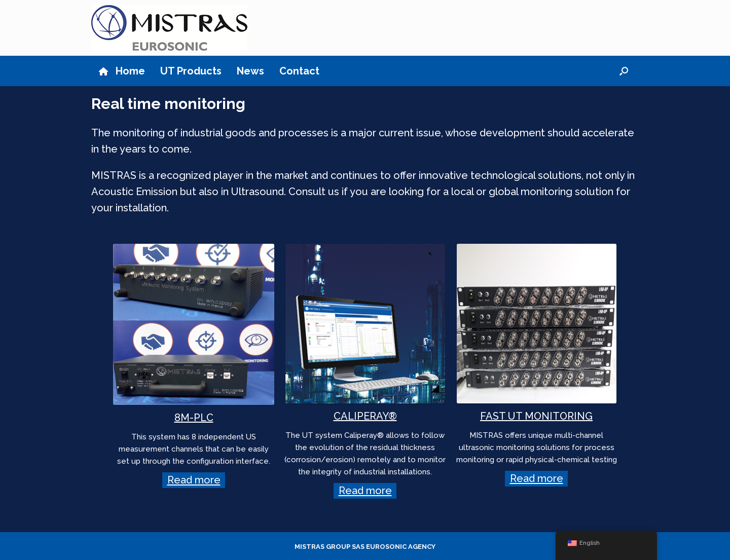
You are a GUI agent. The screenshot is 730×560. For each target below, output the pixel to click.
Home (122, 71)
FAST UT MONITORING (536, 416)
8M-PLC (194, 418)
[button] (624, 71)
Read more (194, 480)
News (250, 71)
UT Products (191, 71)
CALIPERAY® (365, 416)
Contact (299, 71)
